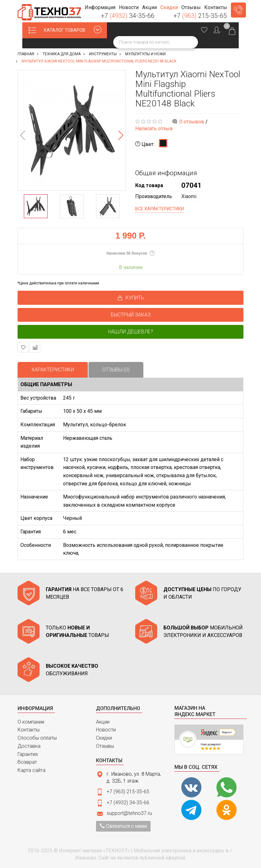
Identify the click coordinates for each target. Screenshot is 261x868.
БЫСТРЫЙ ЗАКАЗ (131, 315)
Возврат (27, 762)
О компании (31, 722)
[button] (100, 8)
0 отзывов (192, 122)
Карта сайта (32, 770)
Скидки (104, 738)
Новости (106, 730)
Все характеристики (160, 209)
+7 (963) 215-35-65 (128, 792)
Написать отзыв (154, 129)
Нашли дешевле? (131, 332)
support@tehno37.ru (129, 813)
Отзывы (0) (116, 370)
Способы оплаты (37, 738)
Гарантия (28, 754)
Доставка (29, 746)
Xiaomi (189, 196)
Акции (103, 722)
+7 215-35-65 (200, 16)
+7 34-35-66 (128, 16)
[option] (72, 130)
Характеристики (53, 370)
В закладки (23, 347)
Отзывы (105, 746)
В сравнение (35, 347)
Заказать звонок (238, 10)
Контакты (29, 730)
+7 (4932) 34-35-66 (128, 803)
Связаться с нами (123, 826)
